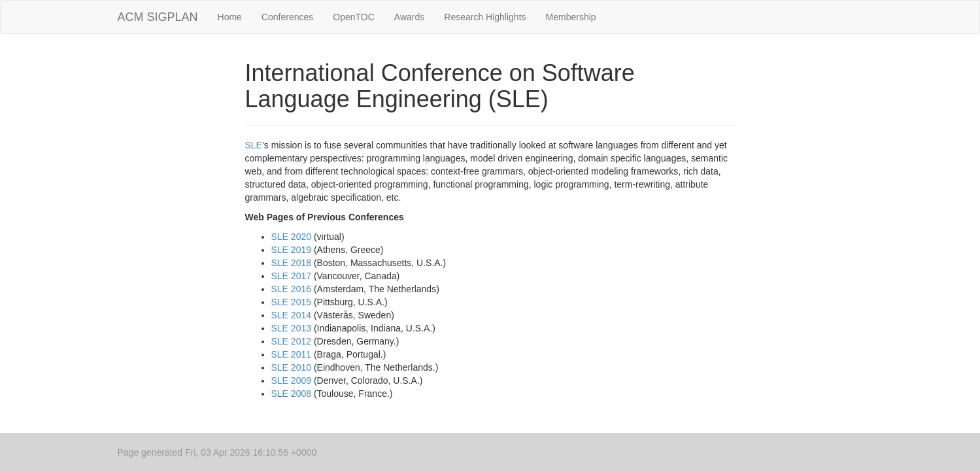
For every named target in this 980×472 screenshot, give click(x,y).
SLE (254, 145)
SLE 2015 (292, 302)
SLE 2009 (292, 380)
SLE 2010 (292, 367)
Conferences (287, 17)
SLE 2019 (292, 250)
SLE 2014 (292, 315)
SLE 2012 (292, 341)
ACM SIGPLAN (158, 17)
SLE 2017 (292, 276)
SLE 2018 (292, 263)
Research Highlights (485, 17)
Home (230, 17)
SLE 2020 (292, 237)
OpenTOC (354, 17)
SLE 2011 (292, 354)
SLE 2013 (292, 328)
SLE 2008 (292, 394)
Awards (409, 17)
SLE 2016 (292, 289)
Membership (571, 17)
